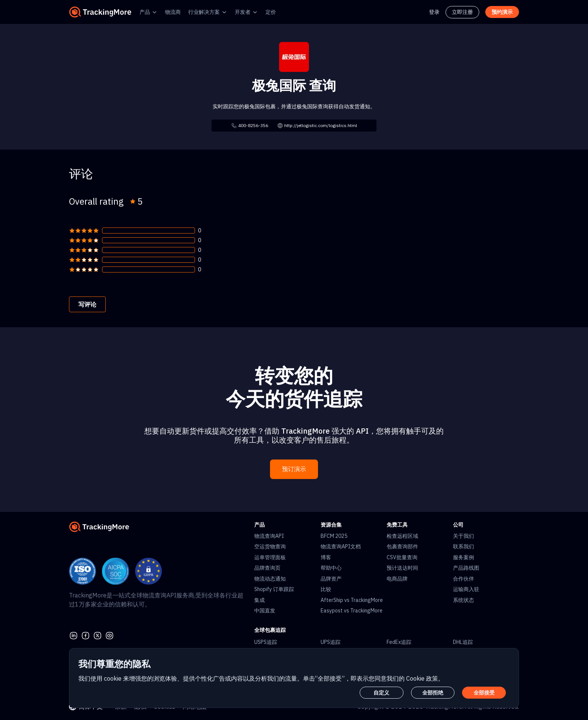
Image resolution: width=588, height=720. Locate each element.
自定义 (381, 693)
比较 (326, 589)
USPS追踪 (266, 642)
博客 (326, 557)
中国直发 (265, 611)
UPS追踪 (331, 642)
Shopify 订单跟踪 (274, 589)
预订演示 (294, 469)
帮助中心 (331, 568)
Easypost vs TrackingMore (352, 611)
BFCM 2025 (334, 536)
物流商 (173, 12)
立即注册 (462, 12)
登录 (434, 12)
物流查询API (269, 536)
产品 (145, 12)
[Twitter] (97, 635)
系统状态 (463, 600)
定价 (271, 12)
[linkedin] (73, 635)
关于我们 (463, 536)
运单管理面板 (270, 557)
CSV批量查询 (402, 557)
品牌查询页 (267, 568)
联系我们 (463, 546)
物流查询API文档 (341, 546)
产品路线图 (466, 568)
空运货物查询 (270, 546)
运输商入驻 (466, 589)
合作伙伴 (463, 579)
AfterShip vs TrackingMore (352, 600)
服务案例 (463, 557)
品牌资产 (331, 579)
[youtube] (109, 635)
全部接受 (484, 693)
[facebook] (85, 635)
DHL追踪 (463, 642)
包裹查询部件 (402, 546)
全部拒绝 (433, 693)
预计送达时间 (402, 568)
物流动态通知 (270, 579)
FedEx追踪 (399, 642)
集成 (259, 600)
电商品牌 (397, 579)
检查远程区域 (402, 536)
